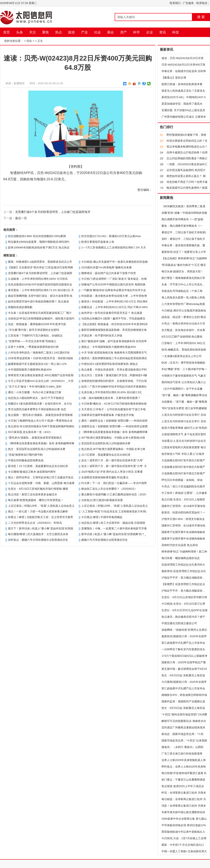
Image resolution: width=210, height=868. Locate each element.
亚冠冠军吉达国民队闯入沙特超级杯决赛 (106, 443)
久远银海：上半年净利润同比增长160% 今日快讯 (38, 279)
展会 (110, 32)
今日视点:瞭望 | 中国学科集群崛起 (102, 517)
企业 (150, 32)
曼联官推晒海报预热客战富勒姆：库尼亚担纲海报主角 (114, 330)
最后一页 (21, 218)
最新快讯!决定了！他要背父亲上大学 (184, 252)
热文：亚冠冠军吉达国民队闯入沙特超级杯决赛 (37, 449)
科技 (176, 32)
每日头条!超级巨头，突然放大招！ (182, 271)
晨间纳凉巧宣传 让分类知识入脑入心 (184, 382)
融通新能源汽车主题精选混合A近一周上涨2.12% (37, 364)
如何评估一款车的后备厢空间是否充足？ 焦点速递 (112, 313)
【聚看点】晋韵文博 (174, 78)
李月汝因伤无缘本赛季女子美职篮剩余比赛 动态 (37, 409)
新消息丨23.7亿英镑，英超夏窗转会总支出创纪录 (38, 466)
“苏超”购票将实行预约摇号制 (25, 455)
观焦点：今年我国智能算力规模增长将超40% (109, 347)
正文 (40, 41)
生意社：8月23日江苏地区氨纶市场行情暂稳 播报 (38, 489)
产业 (84, 32)
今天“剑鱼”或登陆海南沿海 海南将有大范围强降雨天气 (114, 353)
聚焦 (46, 32)
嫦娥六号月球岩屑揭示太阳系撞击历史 (104, 540)
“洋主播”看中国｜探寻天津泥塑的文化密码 (33, 330)
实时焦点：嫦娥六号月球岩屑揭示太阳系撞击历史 (38, 540)
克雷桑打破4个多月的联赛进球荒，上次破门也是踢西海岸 (53, 212)
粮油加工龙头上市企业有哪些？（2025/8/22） (109, 489)
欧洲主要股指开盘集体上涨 (98, 242)
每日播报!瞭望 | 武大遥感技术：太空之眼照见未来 (38, 534)
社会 (97, 32)
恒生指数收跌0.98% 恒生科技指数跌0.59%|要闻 (37, 236)
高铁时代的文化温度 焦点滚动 (180, 545)
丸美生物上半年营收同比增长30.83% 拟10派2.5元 (112, 392)
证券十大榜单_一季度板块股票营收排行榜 (33, 347)
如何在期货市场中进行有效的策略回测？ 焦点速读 (38, 301)
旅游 (71, 32)
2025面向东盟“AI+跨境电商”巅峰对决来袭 (106, 267)
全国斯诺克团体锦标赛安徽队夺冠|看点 (105, 477)
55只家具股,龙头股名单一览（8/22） (30, 432)
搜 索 (201, 17)
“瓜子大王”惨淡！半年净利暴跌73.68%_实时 (35, 387)
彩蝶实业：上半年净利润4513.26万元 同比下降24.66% (114, 307)
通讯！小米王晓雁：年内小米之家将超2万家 (35, 392)
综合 (29, 41)
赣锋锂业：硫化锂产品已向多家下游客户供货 (109, 273)
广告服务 (188, 3)
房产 (123, 32)
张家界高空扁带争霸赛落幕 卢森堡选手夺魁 (108, 415)
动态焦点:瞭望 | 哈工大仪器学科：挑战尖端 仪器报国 (113, 523)
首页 (7, 32)
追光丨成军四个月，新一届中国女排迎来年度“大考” (112, 460)
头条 (20, 32)
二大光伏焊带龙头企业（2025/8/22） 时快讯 (35, 523)
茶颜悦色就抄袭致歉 (20, 307)
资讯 (163, 32)
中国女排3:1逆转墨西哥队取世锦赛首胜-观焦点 (110, 364)
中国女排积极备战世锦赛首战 (26, 460)
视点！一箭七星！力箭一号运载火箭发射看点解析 (38, 511)
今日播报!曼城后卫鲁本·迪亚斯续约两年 (32, 472)
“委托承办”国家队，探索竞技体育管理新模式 (35, 438)
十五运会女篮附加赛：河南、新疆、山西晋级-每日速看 (41, 483)
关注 (33, 32)
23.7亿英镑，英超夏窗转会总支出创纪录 (106, 455)
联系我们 (175, 3)
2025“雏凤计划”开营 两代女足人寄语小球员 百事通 (112, 472)
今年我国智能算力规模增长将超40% (30, 370)
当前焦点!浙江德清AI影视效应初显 (102, 500)
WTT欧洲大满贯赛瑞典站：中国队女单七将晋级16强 (113, 438)
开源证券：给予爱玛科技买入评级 (102, 336)
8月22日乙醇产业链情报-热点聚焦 (182, 337)
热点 (59, 32)
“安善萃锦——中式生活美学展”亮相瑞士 (32, 341)
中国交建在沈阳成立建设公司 (179, 623)
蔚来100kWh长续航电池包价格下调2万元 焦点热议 (39, 247)
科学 (136, 32)
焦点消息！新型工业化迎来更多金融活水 (33, 494)
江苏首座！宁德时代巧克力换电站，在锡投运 (35, 336)
